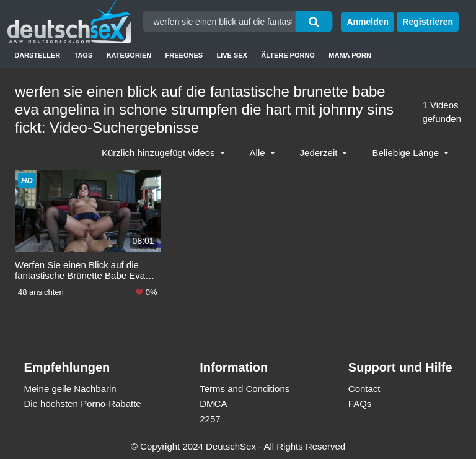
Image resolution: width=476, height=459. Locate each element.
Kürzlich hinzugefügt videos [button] (160, 153)
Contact (364, 389)
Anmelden (368, 22)
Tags (84, 55)
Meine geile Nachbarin (70, 389)
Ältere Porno (288, 55)
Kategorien (129, 55)
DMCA (213, 404)
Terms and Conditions (245, 389)
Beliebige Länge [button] (407, 153)
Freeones (184, 55)
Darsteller (37, 55)
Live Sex (232, 55)
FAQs (360, 404)
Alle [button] (259, 153)
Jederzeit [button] (320, 153)
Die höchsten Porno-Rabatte (82, 404)
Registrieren (428, 22)
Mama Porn (350, 55)
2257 (210, 419)
